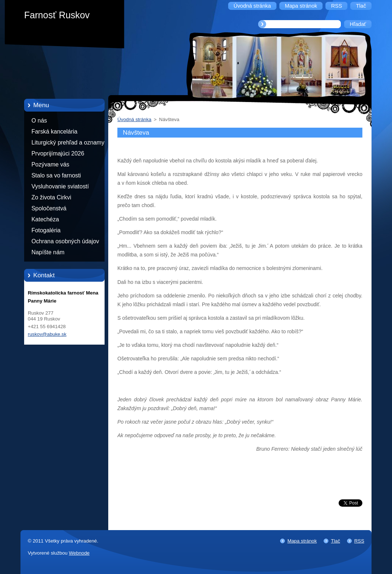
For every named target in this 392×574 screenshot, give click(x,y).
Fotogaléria (46, 230)
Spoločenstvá (49, 208)
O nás (39, 121)
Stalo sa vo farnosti (56, 175)
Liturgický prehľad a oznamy (68, 142)
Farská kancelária (54, 132)
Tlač (336, 541)
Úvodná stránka (134, 119)
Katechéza (45, 219)
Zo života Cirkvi (51, 197)
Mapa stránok (302, 541)
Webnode (79, 553)
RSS (359, 541)
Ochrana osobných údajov (65, 241)
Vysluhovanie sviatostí (60, 186)
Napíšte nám (48, 252)
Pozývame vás (50, 164)
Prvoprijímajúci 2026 (58, 153)
